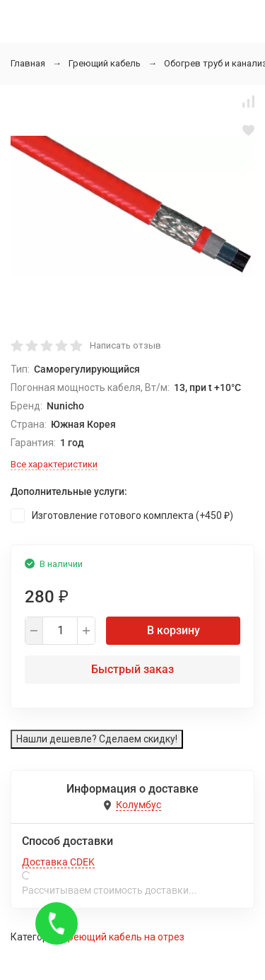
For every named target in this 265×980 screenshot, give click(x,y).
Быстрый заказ (132, 669)
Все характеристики (54, 464)
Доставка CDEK (58, 862)
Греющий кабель (105, 63)
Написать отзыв (125, 345)
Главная (28, 63)
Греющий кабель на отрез (124, 937)
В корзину (173, 630)
